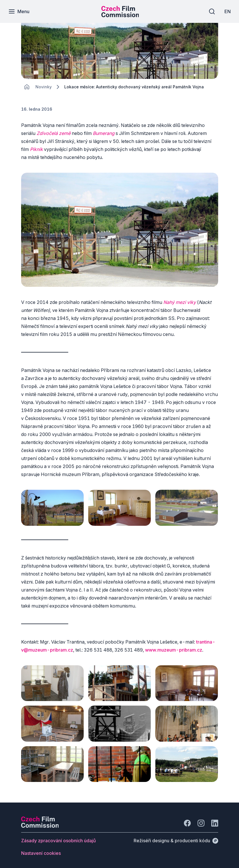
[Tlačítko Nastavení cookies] (41, 851)
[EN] (227, 11)
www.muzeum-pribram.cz (174, 649)
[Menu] (19, 11)
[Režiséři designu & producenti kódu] (176, 838)
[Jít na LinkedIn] (215, 821)
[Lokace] (44, 87)
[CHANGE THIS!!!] (27, 87)
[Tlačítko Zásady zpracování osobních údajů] (59, 838)
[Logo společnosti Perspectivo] (40, 824)
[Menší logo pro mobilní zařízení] (120, 15)
